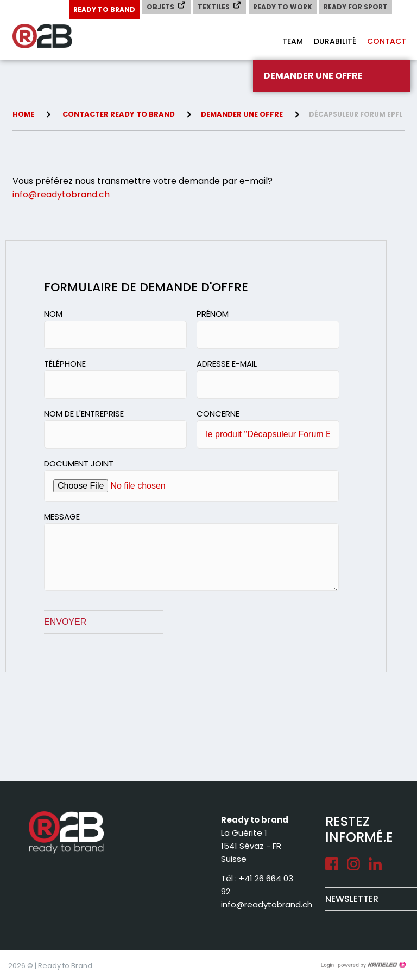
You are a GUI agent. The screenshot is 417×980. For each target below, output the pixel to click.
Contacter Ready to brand (119, 114)
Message (62, 517)
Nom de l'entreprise (84, 414)
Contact (387, 41)
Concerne (218, 414)
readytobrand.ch (56, 36)
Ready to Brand (104, 9)
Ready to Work (283, 7)
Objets (166, 6)
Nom (53, 314)
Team (293, 41)
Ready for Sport (356, 7)
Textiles (220, 6)
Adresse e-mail (227, 364)
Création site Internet (371, 965)
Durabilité (335, 41)
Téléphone (65, 364)
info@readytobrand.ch (61, 194)
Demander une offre (313, 76)
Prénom (213, 314)
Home (23, 114)
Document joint (79, 463)
